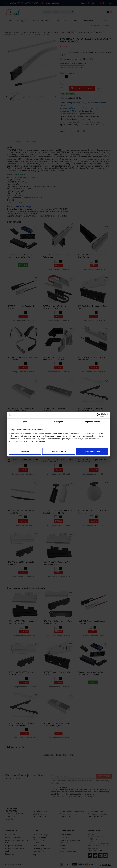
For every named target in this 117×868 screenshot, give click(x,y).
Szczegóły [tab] (58, 421)
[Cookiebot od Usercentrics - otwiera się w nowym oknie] (98, 415)
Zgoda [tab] (24, 421)
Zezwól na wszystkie (92, 451)
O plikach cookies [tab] (93, 421)
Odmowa (25, 451)
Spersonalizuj (59, 451)
